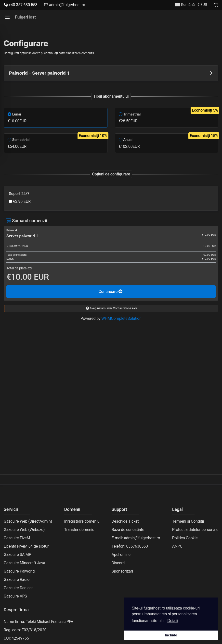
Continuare (111, 292)
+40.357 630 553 (20, 5)
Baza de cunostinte (128, 530)
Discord (118, 563)
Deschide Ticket (125, 521)
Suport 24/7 (19, 194)
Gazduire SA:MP (18, 555)
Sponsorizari (122, 571)
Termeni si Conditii (188, 521)
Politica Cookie (185, 538)
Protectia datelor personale (195, 530)
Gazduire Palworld (19, 571)
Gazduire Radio (17, 580)
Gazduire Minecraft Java (24, 563)
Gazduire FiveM (17, 538)
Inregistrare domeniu (82, 521)
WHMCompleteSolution (121, 318)
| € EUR (191, 5)
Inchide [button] (171, 635)
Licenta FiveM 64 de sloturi (27, 546)
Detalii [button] (173, 621)
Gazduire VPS (15, 596)
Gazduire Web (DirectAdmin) (28, 521)
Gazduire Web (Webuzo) (24, 530)
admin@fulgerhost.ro (65, 5)
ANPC (177, 546)
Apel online (121, 555)
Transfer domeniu (79, 530)
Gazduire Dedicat (18, 588)
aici (134, 308)
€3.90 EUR (20, 201)
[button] (7, 17)
